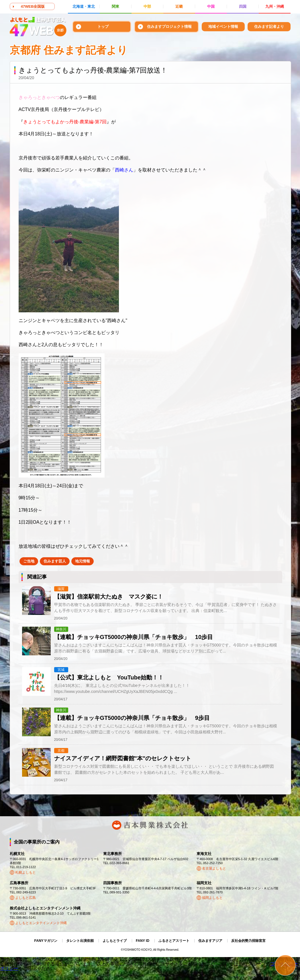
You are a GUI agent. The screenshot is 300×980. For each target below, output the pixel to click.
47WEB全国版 (33, 6)
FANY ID (143, 941)
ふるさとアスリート (174, 941)
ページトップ (285, 965)
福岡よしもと (212, 898)
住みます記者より (269, 27)
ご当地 (29, 561)
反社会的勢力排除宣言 (248, 941)
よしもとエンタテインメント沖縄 (41, 923)
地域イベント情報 (223, 27)
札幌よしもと (26, 872)
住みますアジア (210, 941)
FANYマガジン (46, 941)
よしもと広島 (26, 898)
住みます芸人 (55, 561)
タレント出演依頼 (80, 941)
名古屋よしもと (214, 868)
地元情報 (83, 561)
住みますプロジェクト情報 (169, 27)
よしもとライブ (115, 941)
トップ (103, 27)
